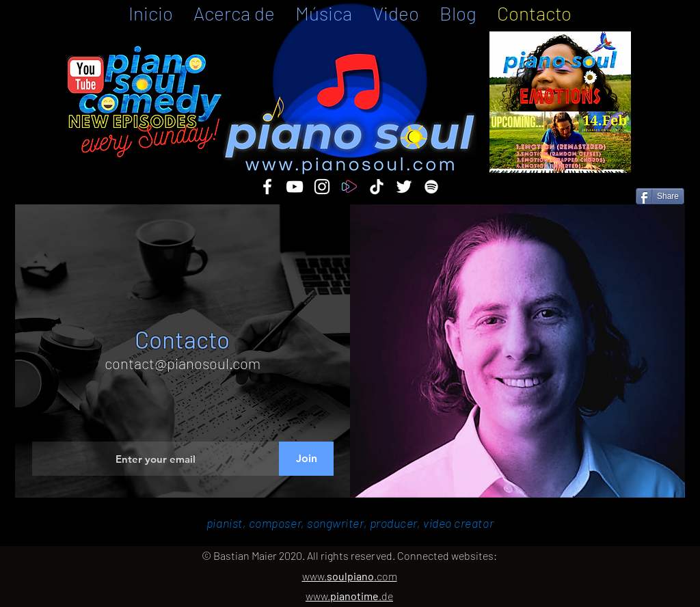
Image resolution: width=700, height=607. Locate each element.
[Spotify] (431, 187)
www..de (349, 596)
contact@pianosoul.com (183, 363)
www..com (350, 576)
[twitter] (404, 187)
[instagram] (322, 187)
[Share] (660, 196)
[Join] (306, 459)
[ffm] (349, 187)
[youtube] (295, 187)
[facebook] (267, 187)
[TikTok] (377, 187)
